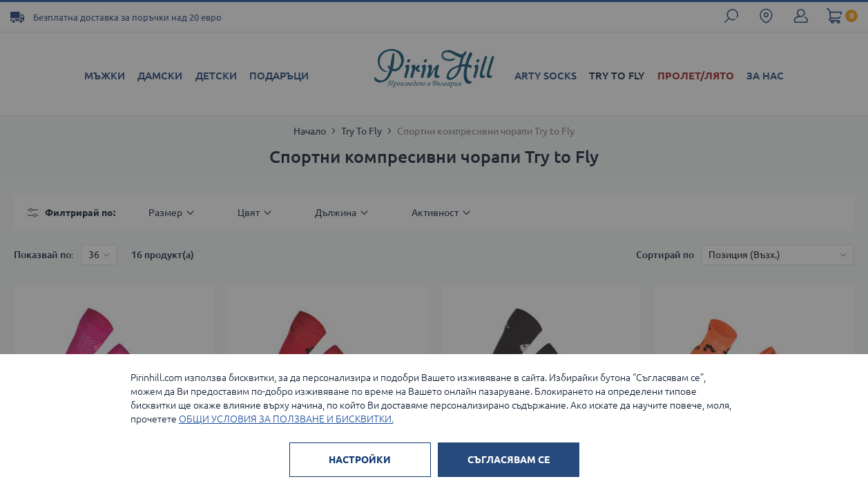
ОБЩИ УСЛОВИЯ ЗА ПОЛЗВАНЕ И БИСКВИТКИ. (286, 419)
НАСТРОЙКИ (360, 460)
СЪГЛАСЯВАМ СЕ (509, 460)
